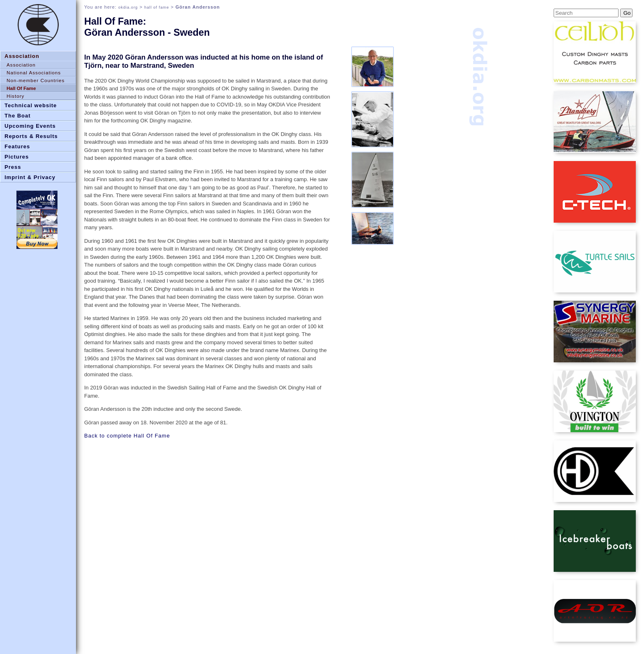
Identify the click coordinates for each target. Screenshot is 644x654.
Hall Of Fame (21, 88)
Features (17, 146)
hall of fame (156, 7)
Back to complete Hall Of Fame (127, 436)
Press (13, 167)
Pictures (17, 157)
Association (22, 56)
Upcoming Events (30, 126)
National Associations (34, 73)
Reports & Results (31, 136)
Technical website (31, 105)
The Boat (18, 116)
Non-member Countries (36, 80)
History (15, 96)
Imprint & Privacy (30, 177)
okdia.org (128, 7)
